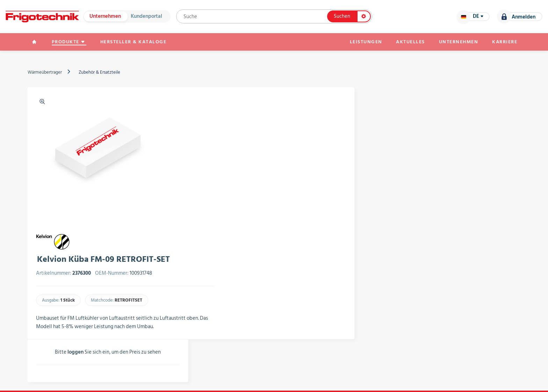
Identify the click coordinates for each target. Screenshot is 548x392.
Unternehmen (105, 17)
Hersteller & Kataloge (134, 42)
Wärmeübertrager (45, 72)
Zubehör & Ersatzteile (99, 72)
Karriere (505, 42)
